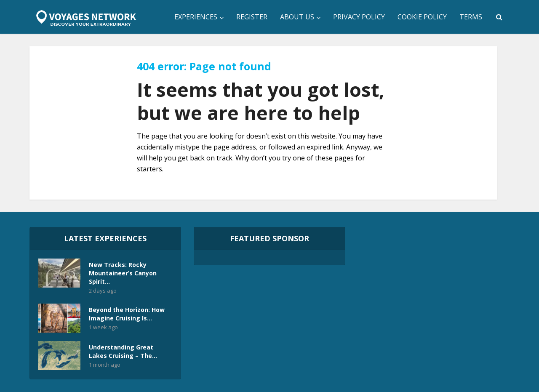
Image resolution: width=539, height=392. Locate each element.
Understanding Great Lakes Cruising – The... (123, 351)
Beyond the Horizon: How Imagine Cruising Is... (127, 314)
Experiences (196, 17)
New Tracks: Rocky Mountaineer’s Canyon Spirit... (123, 273)
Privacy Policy (359, 17)
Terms (471, 17)
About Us (297, 17)
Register (252, 17)
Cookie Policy (422, 17)
